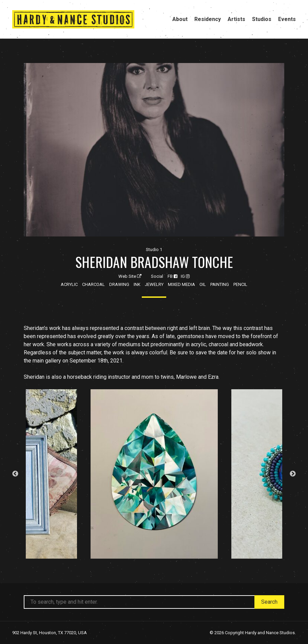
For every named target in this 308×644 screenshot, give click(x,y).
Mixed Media (181, 284)
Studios (262, 19)
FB (172, 276)
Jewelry (154, 284)
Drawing (119, 284)
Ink (137, 284)
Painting (220, 284)
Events (287, 19)
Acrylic (69, 284)
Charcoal (93, 284)
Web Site (130, 276)
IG (185, 276)
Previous (15, 474)
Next (293, 474)
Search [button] (269, 602)
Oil (203, 284)
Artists (236, 19)
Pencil (240, 284)
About (180, 19)
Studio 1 (154, 250)
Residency (208, 19)
